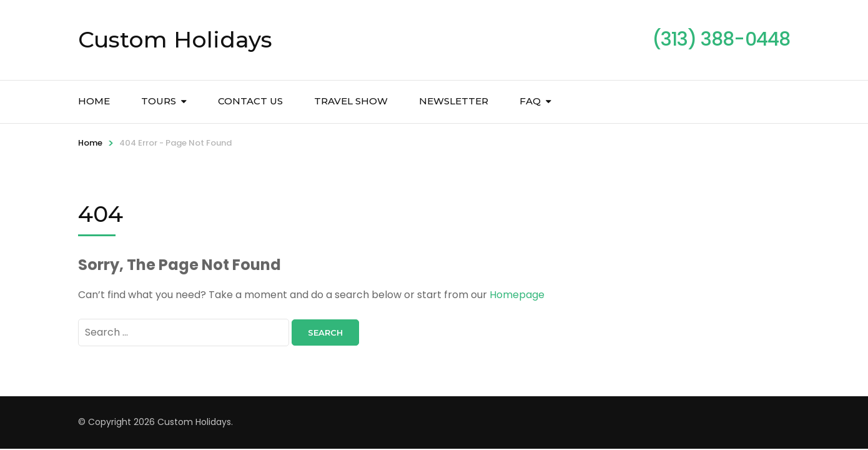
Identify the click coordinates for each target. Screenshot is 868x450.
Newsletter (454, 101)
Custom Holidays (175, 39)
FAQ (530, 101)
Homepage (517, 295)
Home (94, 101)
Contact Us (250, 101)
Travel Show (351, 101)
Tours (159, 101)
